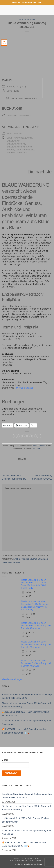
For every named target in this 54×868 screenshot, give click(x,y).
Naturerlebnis (28, 150)
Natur (18, 150)
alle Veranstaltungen (12, 679)
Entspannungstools (16, 144)
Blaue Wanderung (15, 138)
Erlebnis (11, 150)
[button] (4, 10)
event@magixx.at (25, 388)
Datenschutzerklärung (22, 860)
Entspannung (13, 141)
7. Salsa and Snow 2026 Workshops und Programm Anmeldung (27, 722)
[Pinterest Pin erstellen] (34, 436)
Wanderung (22, 153)
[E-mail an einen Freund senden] (29, 436)
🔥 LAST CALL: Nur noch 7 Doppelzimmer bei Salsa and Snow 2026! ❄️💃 (24, 731)
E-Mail (6, 760)
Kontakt (40, 860)
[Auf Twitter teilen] (25, 436)
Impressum (27, 858)
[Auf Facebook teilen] (20, 436)
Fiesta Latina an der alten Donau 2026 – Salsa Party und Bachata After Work (36, 626)
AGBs (37, 858)
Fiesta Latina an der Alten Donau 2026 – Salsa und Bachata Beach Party (26, 705)
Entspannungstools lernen (19, 147)
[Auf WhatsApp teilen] (15, 436)
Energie (29, 138)
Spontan (11, 153)
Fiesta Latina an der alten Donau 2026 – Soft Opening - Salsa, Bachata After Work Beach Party (35, 584)
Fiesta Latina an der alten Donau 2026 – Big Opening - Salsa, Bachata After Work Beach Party (35, 605)
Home (17, 858)
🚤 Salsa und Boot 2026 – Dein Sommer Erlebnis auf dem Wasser (26, 714)
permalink (36, 448)
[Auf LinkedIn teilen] (39, 436)
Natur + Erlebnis (27, 19)
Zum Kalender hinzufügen (21, 98)
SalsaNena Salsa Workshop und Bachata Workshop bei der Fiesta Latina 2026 (27, 696)
